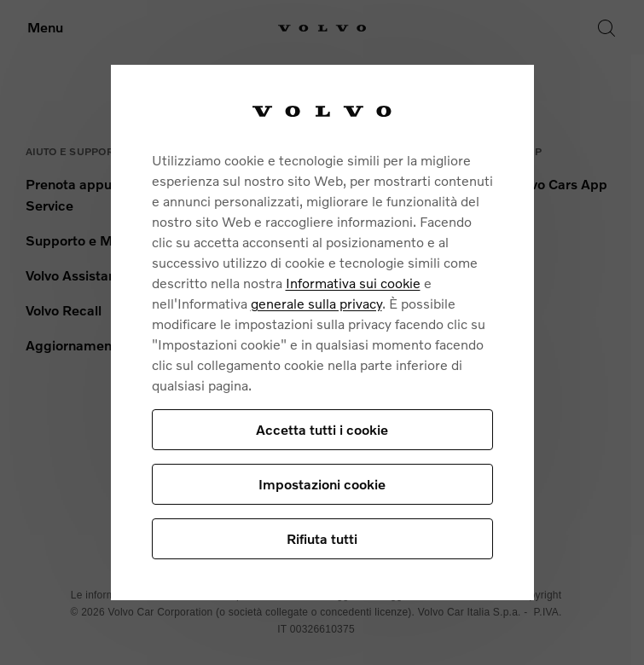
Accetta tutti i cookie (322, 429)
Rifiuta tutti (322, 538)
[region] (322, 332)
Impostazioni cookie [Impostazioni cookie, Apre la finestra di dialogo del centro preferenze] (322, 484)
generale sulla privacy (316, 303)
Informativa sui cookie (353, 283)
